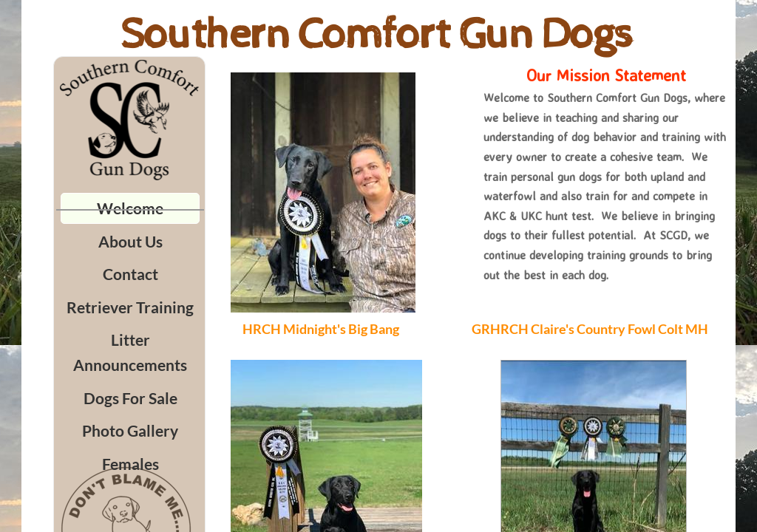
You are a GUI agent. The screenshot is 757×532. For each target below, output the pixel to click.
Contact (130, 274)
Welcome (130, 208)
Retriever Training (130, 307)
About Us (130, 241)
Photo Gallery (130, 430)
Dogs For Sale (130, 398)
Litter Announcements (130, 352)
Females (130, 464)
